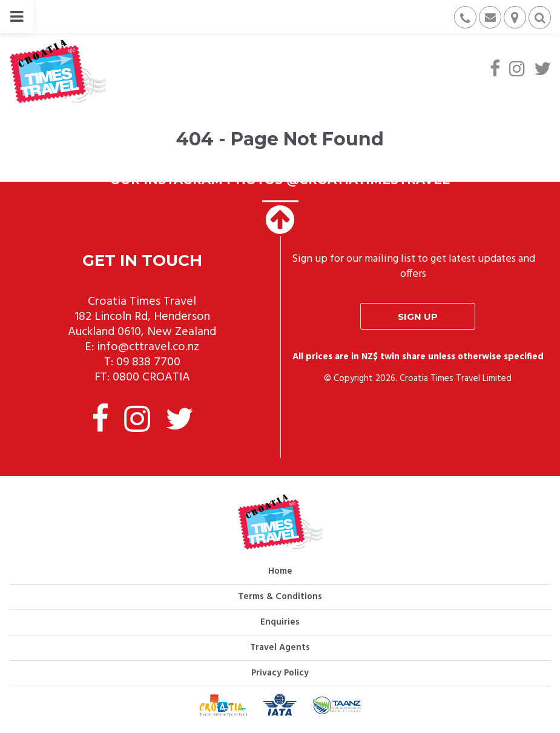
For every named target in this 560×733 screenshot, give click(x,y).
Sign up (418, 317)
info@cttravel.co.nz (148, 347)
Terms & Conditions (280, 597)
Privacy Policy (280, 673)
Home (280, 571)
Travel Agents (280, 648)
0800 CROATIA (151, 377)
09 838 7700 (148, 362)
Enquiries (280, 622)
